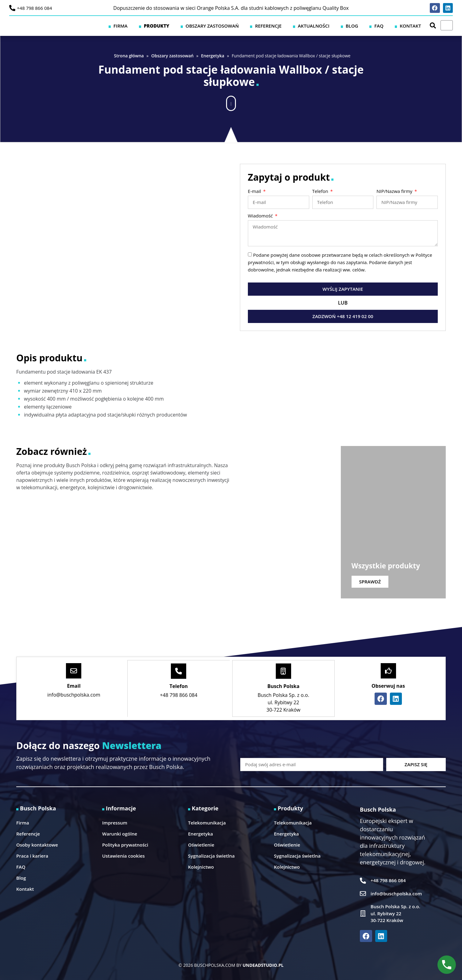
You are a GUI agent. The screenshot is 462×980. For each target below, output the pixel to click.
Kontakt (414, 25)
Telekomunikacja (207, 822)
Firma (173, 25)
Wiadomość (261, 216)
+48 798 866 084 (35, 8)
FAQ (390, 25)
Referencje (300, 25)
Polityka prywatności (125, 844)
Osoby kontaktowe (37, 844)
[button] (231, 100)
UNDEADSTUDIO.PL (263, 965)
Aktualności (338, 25)
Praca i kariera (32, 855)
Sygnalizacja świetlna (211, 855)
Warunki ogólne (120, 833)
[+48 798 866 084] (12, 8)
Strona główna (129, 56)
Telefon (321, 192)
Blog (370, 25)
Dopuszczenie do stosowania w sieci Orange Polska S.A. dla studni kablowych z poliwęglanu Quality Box (231, 8)
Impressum (115, 822)
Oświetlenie (201, 844)
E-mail (255, 192)
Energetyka (213, 56)
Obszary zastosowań (251, 25)
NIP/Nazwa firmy (395, 192)
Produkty (202, 25)
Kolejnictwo (201, 866)
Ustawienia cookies (123, 855)
